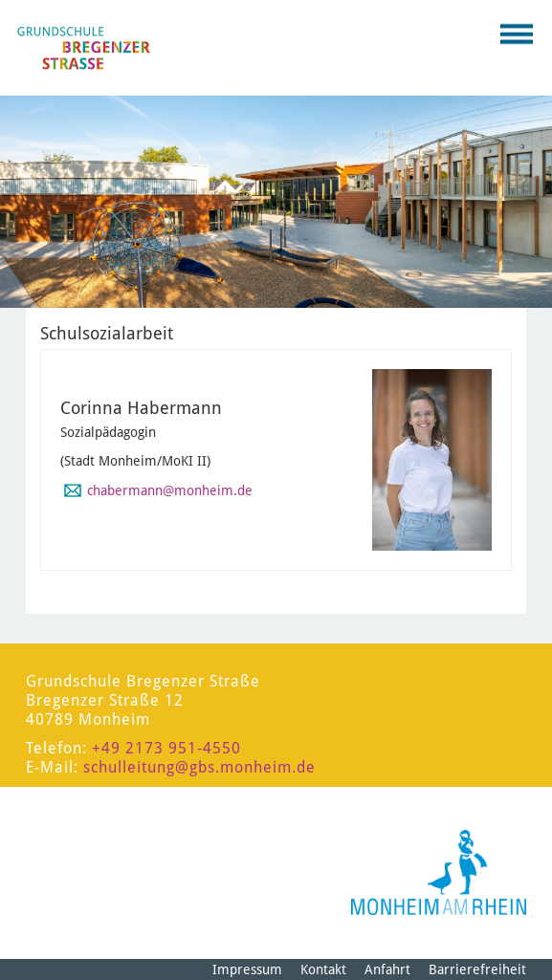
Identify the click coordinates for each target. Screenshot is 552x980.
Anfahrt (387, 969)
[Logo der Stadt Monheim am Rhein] (439, 872)
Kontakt (323, 969)
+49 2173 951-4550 (166, 748)
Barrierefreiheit (477, 969)
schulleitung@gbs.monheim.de (199, 767)
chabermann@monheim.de (170, 490)
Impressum (247, 969)
